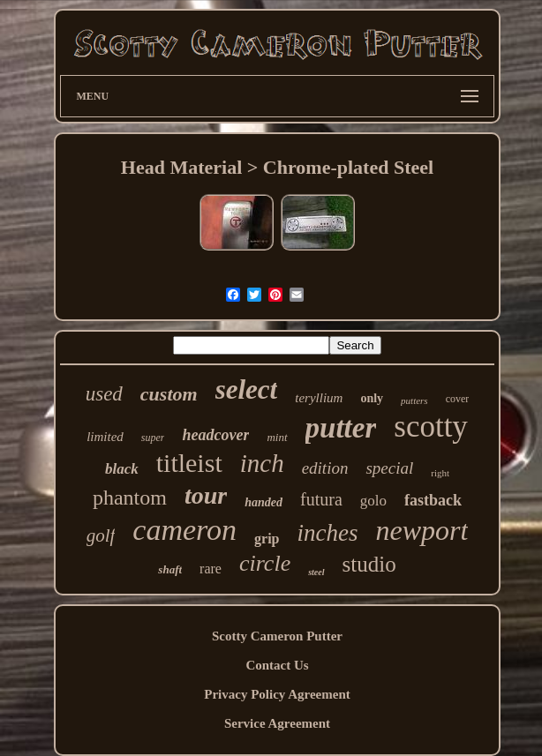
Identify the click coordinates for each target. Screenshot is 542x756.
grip (267, 539)
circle (265, 563)
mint (277, 437)
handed (263, 502)
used (104, 394)
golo (373, 501)
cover (458, 399)
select (247, 389)
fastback (433, 500)
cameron (184, 530)
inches (327, 533)
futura (321, 499)
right (440, 473)
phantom (130, 498)
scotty (431, 427)
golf (101, 535)
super (153, 438)
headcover (215, 435)
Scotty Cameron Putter (277, 636)
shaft (170, 569)
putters (414, 400)
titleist (189, 463)
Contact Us (277, 665)
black (122, 469)
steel (316, 572)
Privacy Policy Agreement (277, 694)
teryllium (319, 398)
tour (206, 495)
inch (262, 463)
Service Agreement (277, 723)
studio (369, 564)
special (389, 468)
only (372, 398)
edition (325, 468)
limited (105, 437)
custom (169, 394)
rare (211, 569)
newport (422, 530)
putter (341, 428)
